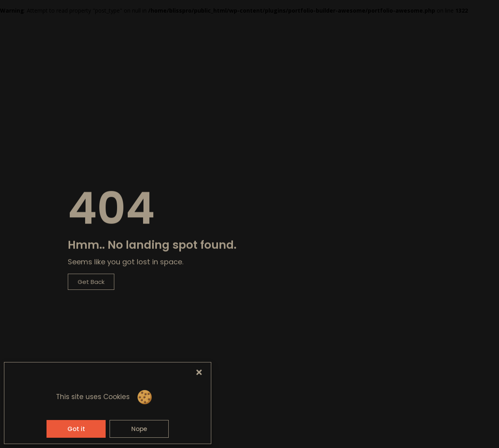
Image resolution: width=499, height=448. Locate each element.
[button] (199, 372)
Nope (139, 429)
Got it (76, 429)
